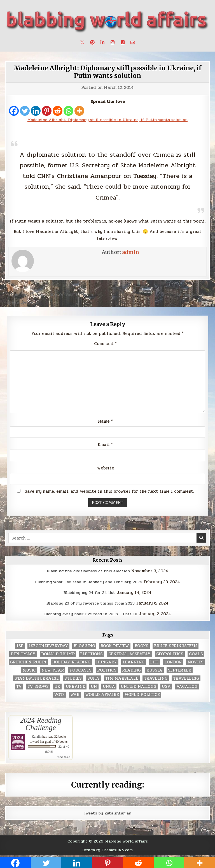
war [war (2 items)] (75, 696)
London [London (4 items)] (173, 664)
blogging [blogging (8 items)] (84, 647)
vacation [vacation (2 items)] (187, 688)
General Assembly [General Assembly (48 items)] (129, 655)
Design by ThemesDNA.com (108, 851)
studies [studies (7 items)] (73, 680)
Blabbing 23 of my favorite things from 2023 (91, 605)
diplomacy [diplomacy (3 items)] (23, 655)
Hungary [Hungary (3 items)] (107, 664)
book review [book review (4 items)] (115, 647)
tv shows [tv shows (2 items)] (38, 688)
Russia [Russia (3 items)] (154, 672)
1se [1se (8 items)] (20, 647)
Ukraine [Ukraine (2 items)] (75, 688)
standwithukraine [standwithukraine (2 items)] (37, 680)
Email (105, 446)
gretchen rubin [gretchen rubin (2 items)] (28, 664)
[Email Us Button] (133, 42)
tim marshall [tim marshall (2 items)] (122, 680)
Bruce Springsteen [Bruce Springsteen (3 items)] (176, 647)
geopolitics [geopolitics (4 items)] (170, 655)
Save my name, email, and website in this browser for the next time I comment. (109, 493)
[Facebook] (14, 111)
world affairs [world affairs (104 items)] (102, 696)
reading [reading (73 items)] (131, 672)
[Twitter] (25, 111)
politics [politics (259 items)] (107, 672)
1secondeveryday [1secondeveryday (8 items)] (48, 647)
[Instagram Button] (113, 42)
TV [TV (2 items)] (19, 688)
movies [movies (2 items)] (196, 664)
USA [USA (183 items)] (166, 688)
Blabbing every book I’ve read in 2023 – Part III (91, 615)
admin (131, 252)
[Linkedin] (36, 111)
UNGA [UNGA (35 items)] (109, 688)
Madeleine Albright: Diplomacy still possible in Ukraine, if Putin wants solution (108, 72)
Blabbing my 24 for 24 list (89, 594)
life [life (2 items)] (154, 664)
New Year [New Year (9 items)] (53, 672)
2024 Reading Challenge (41, 725)
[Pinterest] (47, 111)
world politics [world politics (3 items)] (142, 696)
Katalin (37, 738)
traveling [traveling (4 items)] (156, 680)
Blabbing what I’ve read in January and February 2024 (89, 583)
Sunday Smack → (192, 295)
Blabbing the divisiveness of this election (88, 573)
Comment (105, 344)
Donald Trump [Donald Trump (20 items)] (58, 655)
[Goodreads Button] (123, 42)
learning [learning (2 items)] (134, 664)
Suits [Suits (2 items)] (94, 680)
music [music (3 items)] (29, 672)
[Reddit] (58, 111)
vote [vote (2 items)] (59, 696)
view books (64, 759)
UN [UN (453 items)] (94, 688)
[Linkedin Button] (102, 42)
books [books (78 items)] (142, 647)
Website (106, 469)
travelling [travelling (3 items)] (186, 680)
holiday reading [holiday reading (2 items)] (71, 664)
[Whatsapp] (68, 111)
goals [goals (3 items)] (196, 655)
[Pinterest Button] (92, 42)
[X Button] (82, 42)
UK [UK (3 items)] (57, 688)
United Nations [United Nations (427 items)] (138, 688)
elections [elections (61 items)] (92, 655)
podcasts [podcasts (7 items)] (80, 672)
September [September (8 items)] (180, 672)
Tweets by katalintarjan (107, 815)
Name (105, 423)
